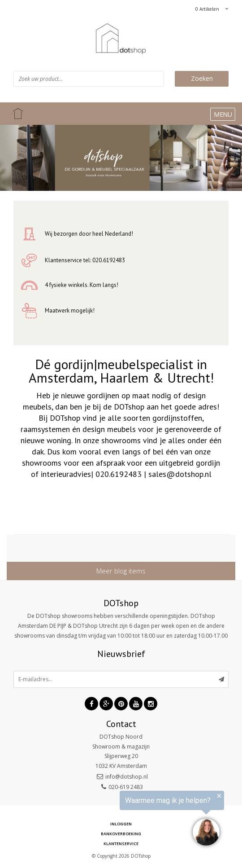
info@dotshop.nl (127, 777)
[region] (132, 820)
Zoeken (202, 78)
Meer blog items (121, 571)
